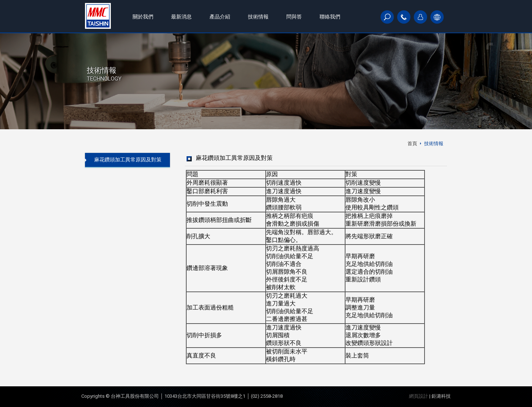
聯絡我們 (330, 17)
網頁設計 (419, 396)
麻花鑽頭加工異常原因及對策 (128, 160)
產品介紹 (220, 17)
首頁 (412, 143)
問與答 (294, 17)
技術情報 (258, 17)
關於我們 (143, 17)
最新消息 (181, 17)
